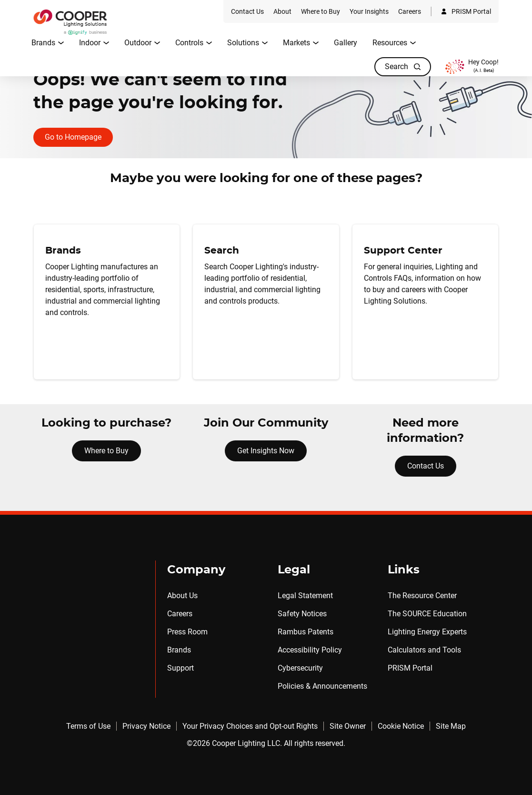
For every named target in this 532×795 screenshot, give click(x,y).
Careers (180, 614)
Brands (179, 650)
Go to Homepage (73, 137)
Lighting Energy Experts (427, 632)
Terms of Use (88, 726)
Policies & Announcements (322, 686)
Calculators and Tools (424, 650)
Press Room (187, 632)
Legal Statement (305, 596)
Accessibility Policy (310, 650)
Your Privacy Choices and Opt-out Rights (250, 726)
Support (181, 668)
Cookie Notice (401, 726)
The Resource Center (422, 596)
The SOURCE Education (427, 614)
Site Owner (348, 726)
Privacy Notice (146, 726)
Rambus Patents (306, 632)
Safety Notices (302, 614)
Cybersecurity (300, 668)
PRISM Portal (410, 668)
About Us (182, 596)
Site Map (451, 726)
